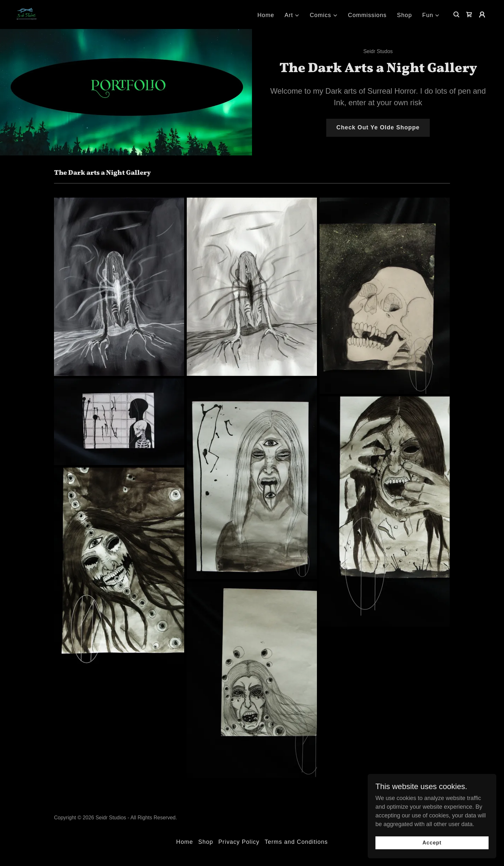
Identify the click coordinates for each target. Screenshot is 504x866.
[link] (26, 14)
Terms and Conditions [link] (296, 842)
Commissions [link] (368, 15)
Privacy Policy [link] (239, 842)
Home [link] (266, 15)
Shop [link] (405, 15)
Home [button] (185, 842)
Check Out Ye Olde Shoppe (378, 127)
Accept (432, 843)
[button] (292, 15)
